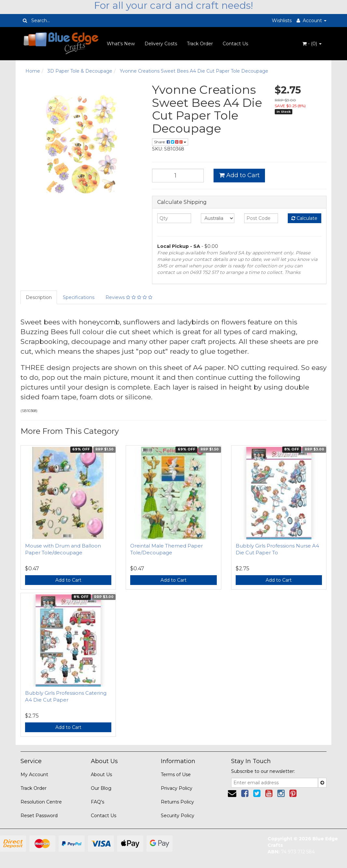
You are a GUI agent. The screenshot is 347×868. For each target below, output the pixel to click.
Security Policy (178, 816)
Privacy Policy (177, 788)
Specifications (79, 297)
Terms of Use (176, 775)
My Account (34, 775)
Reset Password (39, 816)
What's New (121, 44)
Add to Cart (239, 175)
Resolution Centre (41, 802)
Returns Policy (177, 802)
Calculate (304, 218)
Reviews (129, 297)
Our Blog (101, 788)
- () (312, 44)
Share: (170, 142)
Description (39, 297)
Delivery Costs (161, 44)
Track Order (200, 44)
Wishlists (282, 21)
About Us (101, 775)
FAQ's (97, 802)
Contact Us (235, 44)
